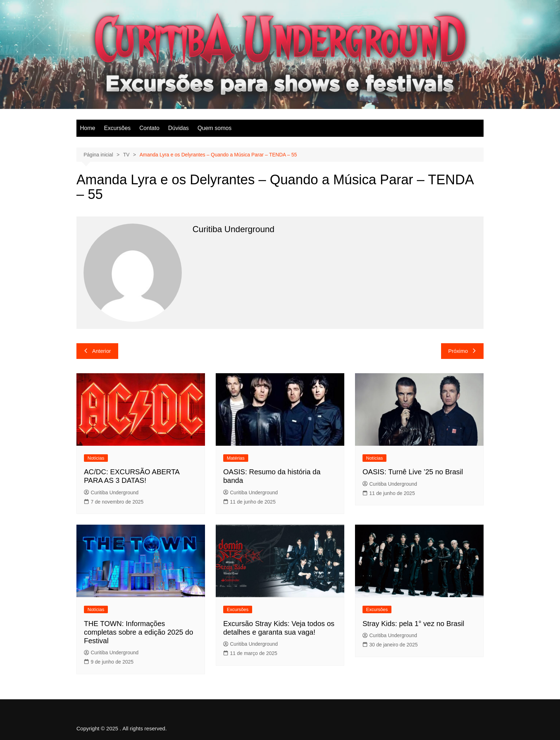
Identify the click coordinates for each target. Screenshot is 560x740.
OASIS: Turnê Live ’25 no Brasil (413, 472)
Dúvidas (179, 128)
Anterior (97, 351)
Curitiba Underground (111, 492)
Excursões (117, 128)
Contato (149, 128)
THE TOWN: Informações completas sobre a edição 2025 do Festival (139, 632)
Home (88, 128)
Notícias (96, 458)
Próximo (462, 351)
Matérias (236, 458)
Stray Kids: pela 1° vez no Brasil (413, 624)
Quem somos (214, 128)
